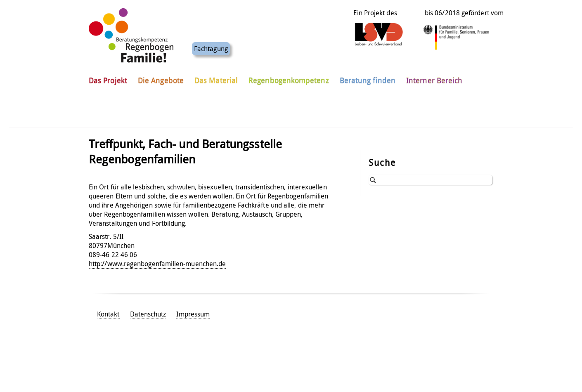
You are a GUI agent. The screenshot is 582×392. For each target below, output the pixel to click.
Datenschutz (148, 314)
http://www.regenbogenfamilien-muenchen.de (157, 264)
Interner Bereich (434, 78)
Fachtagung (211, 46)
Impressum (193, 314)
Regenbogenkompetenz (289, 78)
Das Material (216, 78)
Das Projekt (108, 78)
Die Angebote (161, 78)
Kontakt (108, 314)
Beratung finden (368, 78)
